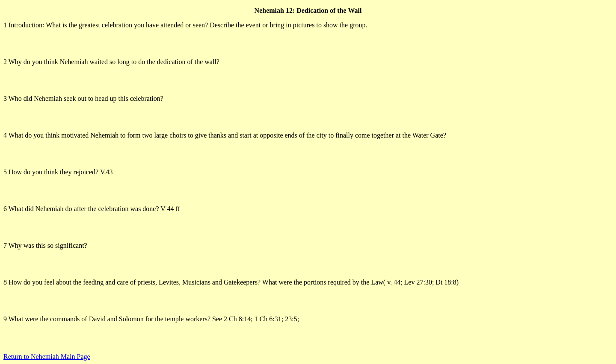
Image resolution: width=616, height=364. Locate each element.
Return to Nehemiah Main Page (47, 357)
